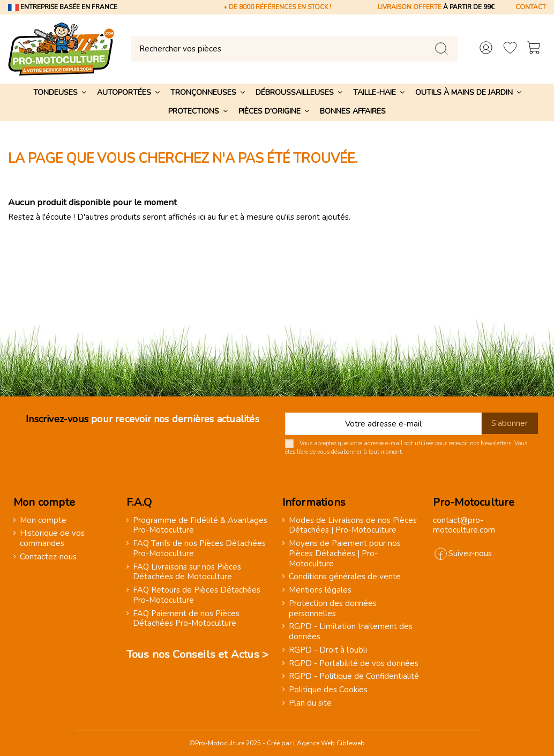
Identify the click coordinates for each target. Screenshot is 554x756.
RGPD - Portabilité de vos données (354, 664)
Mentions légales (320, 590)
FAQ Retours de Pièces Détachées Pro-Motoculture (197, 595)
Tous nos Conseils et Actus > (198, 654)
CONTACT (531, 7)
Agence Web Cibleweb (331, 743)
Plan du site (310, 703)
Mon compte (43, 521)
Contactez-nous (48, 557)
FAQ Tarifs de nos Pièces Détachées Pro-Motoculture (199, 549)
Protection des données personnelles (333, 609)
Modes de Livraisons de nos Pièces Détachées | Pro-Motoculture (353, 526)
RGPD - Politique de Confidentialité (354, 676)
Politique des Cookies (328, 690)
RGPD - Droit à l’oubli (328, 650)
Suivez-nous (470, 553)
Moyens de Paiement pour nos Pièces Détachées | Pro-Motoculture (345, 553)
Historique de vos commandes (52, 538)
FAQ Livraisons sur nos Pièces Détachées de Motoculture (187, 572)
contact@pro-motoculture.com (464, 525)
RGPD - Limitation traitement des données (351, 632)
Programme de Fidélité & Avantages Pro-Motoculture (200, 526)
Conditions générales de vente (345, 577)
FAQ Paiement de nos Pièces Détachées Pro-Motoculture (186, 619)
